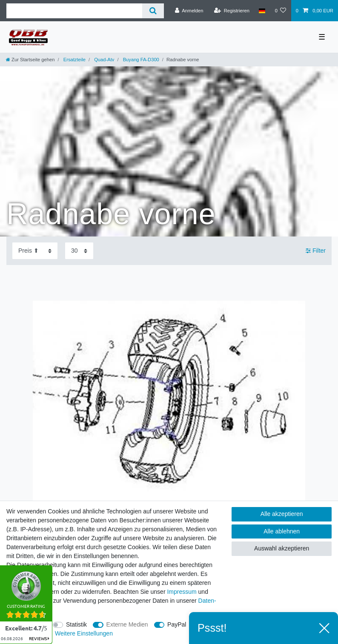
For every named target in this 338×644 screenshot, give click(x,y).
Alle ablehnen (282, 531)
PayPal (177, 624)
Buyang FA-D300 (140, 60)
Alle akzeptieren (282, 514)
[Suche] (153, 11)
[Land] (262, 11)
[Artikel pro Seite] (79, 251)
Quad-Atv (103, 60)
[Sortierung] (35, 251)
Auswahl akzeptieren (282, 548)
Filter (316, 251)
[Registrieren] (232, 11)
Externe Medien (127, 624)
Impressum (182, 592)
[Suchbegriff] (74, 11)
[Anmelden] (189, 11)
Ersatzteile (74, 60)
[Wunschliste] (280, 11)
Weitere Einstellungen (84, 633)
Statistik (76, 624)
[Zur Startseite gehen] (30, 60)
